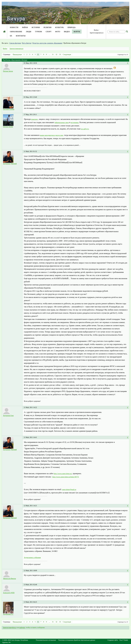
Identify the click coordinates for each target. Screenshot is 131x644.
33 (60, 55)
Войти (96, 30)
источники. (75, 122)
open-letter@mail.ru (69, 489)
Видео (67, 32)
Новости (14, 27)
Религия (48, 27)
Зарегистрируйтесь (9, 628)
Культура (59, 27)
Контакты (21, 36)
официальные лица (62, 122)
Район (25, 27)
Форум (77, 32)
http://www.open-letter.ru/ (63, 474)
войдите (22, 628)
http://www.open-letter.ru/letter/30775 (66, 477)
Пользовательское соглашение (46, 640)
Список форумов (15, 43)
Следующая (67, 55)
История (36, 27)
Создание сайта (113, 640)
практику (35, 119)
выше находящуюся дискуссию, (52, 135)
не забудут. (85, 129)
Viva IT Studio (124, 640)
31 (53, 55)
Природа (71, 27)
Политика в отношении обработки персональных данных (77, 640)
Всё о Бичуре (27, 43)
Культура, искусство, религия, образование (47, 43)
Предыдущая (17, 55)
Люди (29, 32)
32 (56, 55)
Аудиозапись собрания (32, 558)
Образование (16, 32)
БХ (11, 36)
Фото (58, 32)
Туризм (38, 32)
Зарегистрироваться (96, 33)
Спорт (49, 32)
